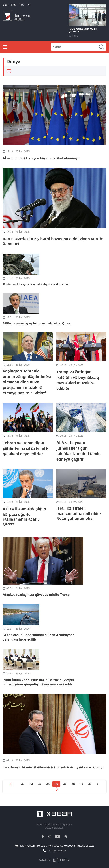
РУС (22, 5)
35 (48, 784)
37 (65, 784)
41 (98, 784)
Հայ (5, 5)
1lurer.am (59, 828)
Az (29, 5)
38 (73, 784)
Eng (14, 5)
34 (40, 784)
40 (90, 784)
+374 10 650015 (57, 851)
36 (56, 784)
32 (23, 784)
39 (82, 784)
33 (31, 784)
